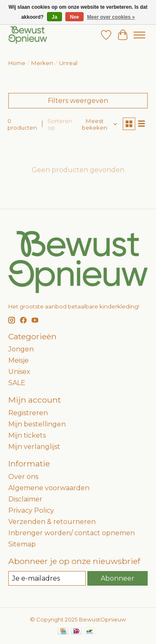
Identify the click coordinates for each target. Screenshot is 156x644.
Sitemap (22, 544)
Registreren (28, 413)
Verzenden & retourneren (52, 522)
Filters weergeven (78, 101)
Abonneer (118, 578)
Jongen (21, 349)
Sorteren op (60, 124)
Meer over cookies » (111, 17)
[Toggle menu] (139, 35)
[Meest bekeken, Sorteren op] (98, 124)
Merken (42, 63)
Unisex (19, 372)
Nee (74, 17)
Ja (54, 17)
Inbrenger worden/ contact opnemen (72, 533)
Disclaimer (25, 499)
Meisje (19, 360)
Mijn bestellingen (37, 424)
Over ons (23, 477)
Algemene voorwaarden (49, 488)
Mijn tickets (27, 435)
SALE (17, 383)
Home (17, 63)
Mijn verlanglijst (34, 447)
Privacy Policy (31, 510)
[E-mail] (47, 578)
